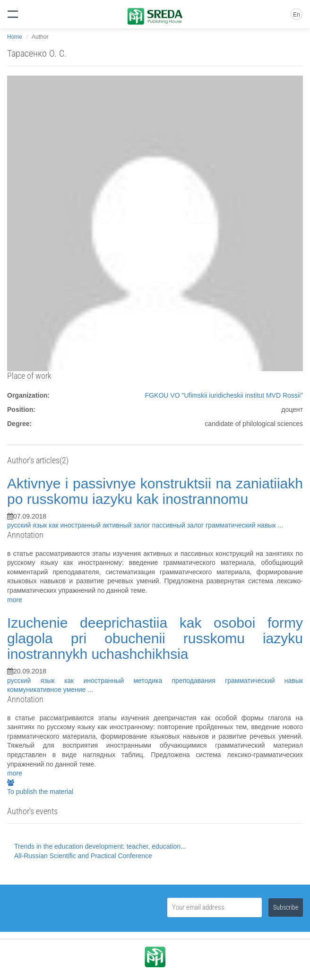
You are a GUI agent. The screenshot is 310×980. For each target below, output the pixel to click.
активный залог (127, 525)
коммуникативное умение (47, 690)
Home (15, 37)
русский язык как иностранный (55, 525)
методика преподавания (179, 681)
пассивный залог (179, 525)
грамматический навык (241, 525)
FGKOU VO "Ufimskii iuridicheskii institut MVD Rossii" (224, 395)
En (297, 15)
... (280, 525)
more (15, 600)
